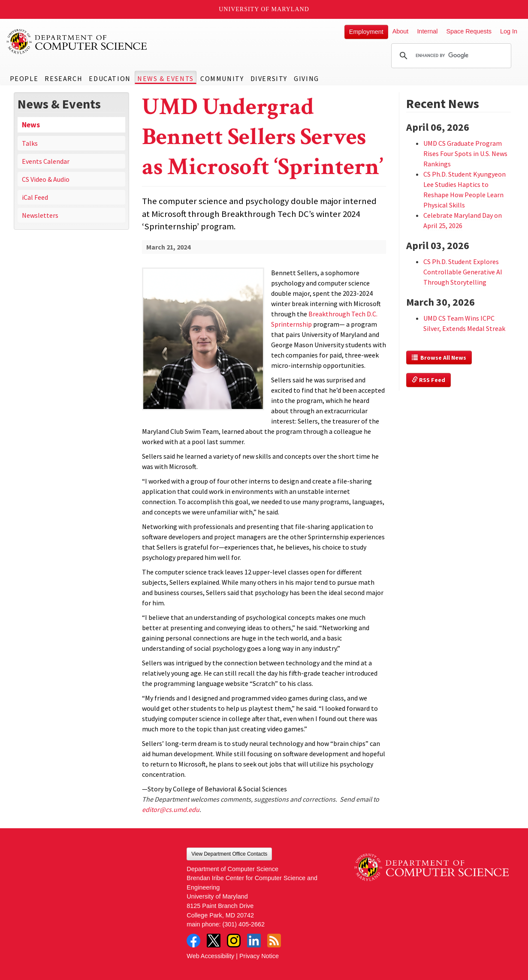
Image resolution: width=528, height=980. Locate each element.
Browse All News (439, 358)
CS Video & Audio (46, 179)
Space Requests (469, 31)
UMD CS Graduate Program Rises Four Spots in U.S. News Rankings (465, 153)
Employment (366, 32)
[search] (450, 56)
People (24, 78)
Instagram (234, 941)
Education (110, 78)
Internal (427, 31)
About (401, 31)
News (31, 125)
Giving (306, 78)
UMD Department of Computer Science (77, 42)
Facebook (193, 941)
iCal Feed (35, 197)
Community (222, 78)
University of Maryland (264, 9)
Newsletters (40, 215)
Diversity (269, 78)
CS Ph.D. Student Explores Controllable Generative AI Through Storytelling (463, 272)
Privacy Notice (259, 956)
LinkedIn (254, 941)
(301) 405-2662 (244, 924)
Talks (30, 143)
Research (63, 78)
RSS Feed (428, 380)
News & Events (166, 78)
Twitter (214, 941)
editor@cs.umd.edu (171, 809)
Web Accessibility (210, 956)
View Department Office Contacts (229, 854)
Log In (509, 31)
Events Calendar (46, 161)
